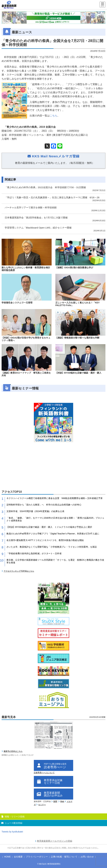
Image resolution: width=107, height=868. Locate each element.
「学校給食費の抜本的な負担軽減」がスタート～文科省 (34, 553)
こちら (53, 116)
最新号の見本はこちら (13, 751)
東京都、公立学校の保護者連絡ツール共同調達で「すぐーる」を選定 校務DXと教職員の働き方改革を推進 (55, 561)
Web (62, 801)
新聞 (55, 801)
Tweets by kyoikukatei (12, 832)
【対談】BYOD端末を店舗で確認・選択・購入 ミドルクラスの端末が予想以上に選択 (49, 527)
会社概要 (18, 857)
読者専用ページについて (44, 773)
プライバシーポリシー (37, 857)
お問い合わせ (87, 857)
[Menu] (102, 5)
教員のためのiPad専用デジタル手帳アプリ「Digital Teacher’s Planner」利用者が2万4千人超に (53, 534)
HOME (7, 857)
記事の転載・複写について (64, 857)
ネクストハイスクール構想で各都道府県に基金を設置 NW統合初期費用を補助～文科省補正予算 (55, 498)
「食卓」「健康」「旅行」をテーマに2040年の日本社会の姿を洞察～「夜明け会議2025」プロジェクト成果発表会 (55, 519)
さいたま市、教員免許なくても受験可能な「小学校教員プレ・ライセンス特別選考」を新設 (52, 547)
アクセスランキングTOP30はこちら (19, 571)
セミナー (42, 805)
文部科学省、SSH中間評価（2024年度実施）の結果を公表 (35, 511)
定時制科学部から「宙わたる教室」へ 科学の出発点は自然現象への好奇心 (44, 505)
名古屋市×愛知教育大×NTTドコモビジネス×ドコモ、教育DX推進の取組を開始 (45, 540)
